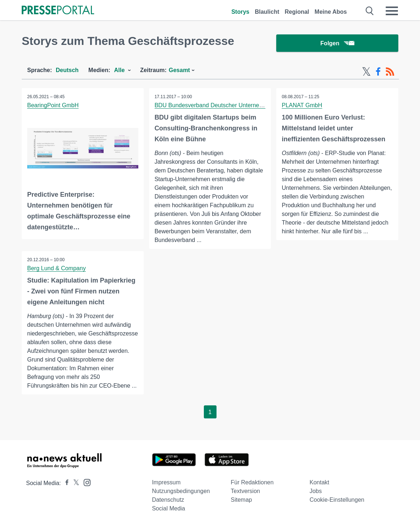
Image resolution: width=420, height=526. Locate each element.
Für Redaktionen (252, 482)
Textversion (245, 491)
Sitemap (241, 500)
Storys (240, 12)
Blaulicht (267, 12)
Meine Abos (331, 12)
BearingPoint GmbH (53, 105)
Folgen (337, 43)
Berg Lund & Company (56, 268)
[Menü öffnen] (392, 11)
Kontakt (319, 482)
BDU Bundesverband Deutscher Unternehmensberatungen (230, 105)
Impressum (166, 482)
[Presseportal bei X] (74, 483)
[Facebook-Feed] (378, 72)
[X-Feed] (366, 72)
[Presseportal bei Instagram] (85, 482)
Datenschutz (168, 500)
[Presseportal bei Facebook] (65, 483)
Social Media (169, 508)
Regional (297, 12)
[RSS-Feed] (390, 72)
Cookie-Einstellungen (337, 500)
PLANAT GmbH (302, 105)
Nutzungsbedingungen (181, 491)
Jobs (316, 491)
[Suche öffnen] (370, 11)
